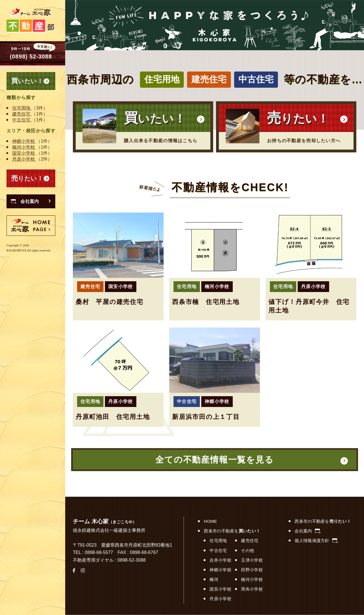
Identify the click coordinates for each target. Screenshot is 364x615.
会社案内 (307, 531)
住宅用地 (22, 108)
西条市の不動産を (232, 531)
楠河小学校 (24, 147)
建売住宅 (22, 114)
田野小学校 (252, 570)
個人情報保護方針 (316, 541)
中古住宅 (22, 120)
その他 (247, 550)
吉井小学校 (220, 560)
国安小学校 (24, 153)
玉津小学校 (252, 560)
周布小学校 (252, 589)
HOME (210, 521)
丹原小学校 (24, 159)
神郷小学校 (24, 141)
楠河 (214, 579)
